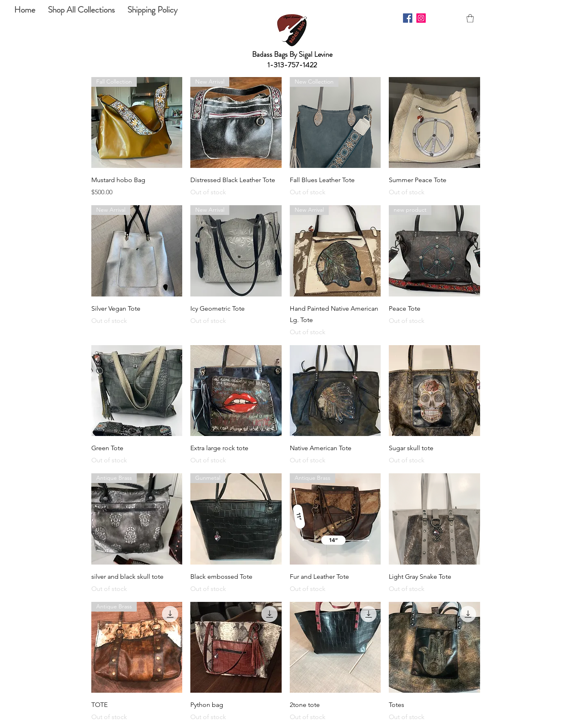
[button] (470, 18)
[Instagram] (421, 18)
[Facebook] (408, 18)
